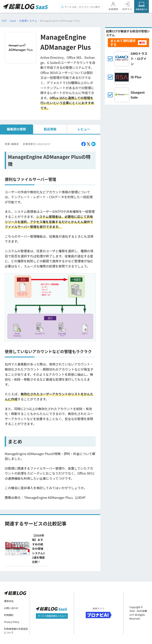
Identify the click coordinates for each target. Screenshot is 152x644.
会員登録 (113, 9)
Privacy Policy (12, 622)
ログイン (127, 9)
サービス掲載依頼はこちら (52, 616)
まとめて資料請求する (123, 43)
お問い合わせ (11, 608)
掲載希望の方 (142, 9)
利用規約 (9, 615)
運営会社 (9, 601)
